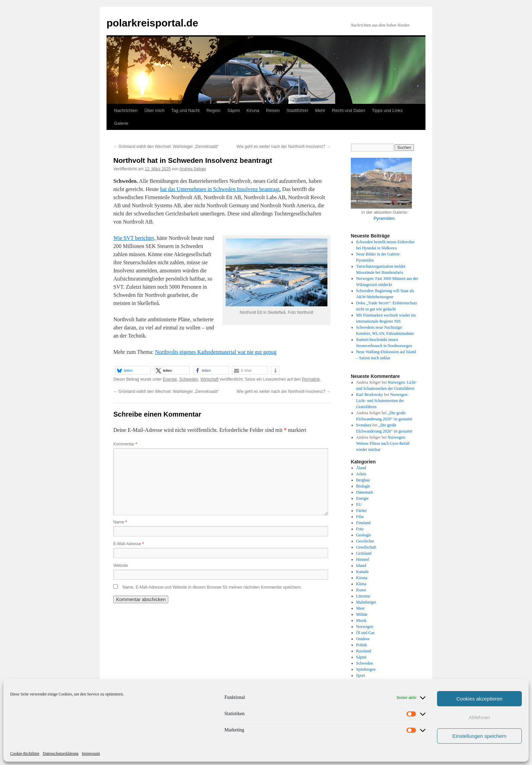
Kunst (361, 590)
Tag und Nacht (186, 110)
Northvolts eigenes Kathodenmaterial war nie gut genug (216, 352)
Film (360, 517)
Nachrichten (126, 110)
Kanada (363, 572)
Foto (360, 529)
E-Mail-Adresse (129, 544)
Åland (361, 468)
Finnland (364, 523)
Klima (361, 584)
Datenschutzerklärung (61, 753)
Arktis (361, 474)
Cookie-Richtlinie (25, 753)
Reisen (273, 110)
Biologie (363, 486)
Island (361, 566)
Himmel (363, 559)
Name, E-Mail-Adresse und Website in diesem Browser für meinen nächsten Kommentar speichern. (212, 587)
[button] (133, 370)
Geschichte (365, 541)
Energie (170, 379)
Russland (364, 651)
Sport (361, 675)
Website (121, 566)
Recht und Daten (349, 110)
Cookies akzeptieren (479, 699)
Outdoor (363, 639)
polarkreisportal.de (152, 23)
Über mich (154, 110)
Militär (362, 614)
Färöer (362, 511)
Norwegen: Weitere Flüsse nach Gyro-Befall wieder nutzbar (383, 443)
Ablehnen (479, 717)
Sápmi (234, 110)
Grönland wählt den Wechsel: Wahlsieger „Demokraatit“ (166, 147)
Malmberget (366, 602)
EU (359, 504)
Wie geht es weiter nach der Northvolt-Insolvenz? (283, 147)
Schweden (189, 379)
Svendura (364, 425)
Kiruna (253, 110)
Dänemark (365, 492)
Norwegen (365, 627)
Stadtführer (298, 110)
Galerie (121, 123)
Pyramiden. (385, 218)
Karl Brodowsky (370, 395)
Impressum (91, 753)
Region (213, 110)
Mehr (320, 110)
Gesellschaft (366, 547)
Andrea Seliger (193, 169)
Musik (362, 620)
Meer (360, 608)
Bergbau (363, 480)
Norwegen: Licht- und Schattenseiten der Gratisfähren (382, 401)
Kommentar (125, 444)
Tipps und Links (387, 110)
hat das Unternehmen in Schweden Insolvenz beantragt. (221, 189)
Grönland (364, 553)
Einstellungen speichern (479, 736)
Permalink (311, 379)
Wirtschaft (210, 379)
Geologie (364, 535)
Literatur (363, 596)
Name (120, 522)
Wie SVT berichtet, (134, 238)
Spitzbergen (366, 669)
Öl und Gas (366, 633)
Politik (362, 645)
